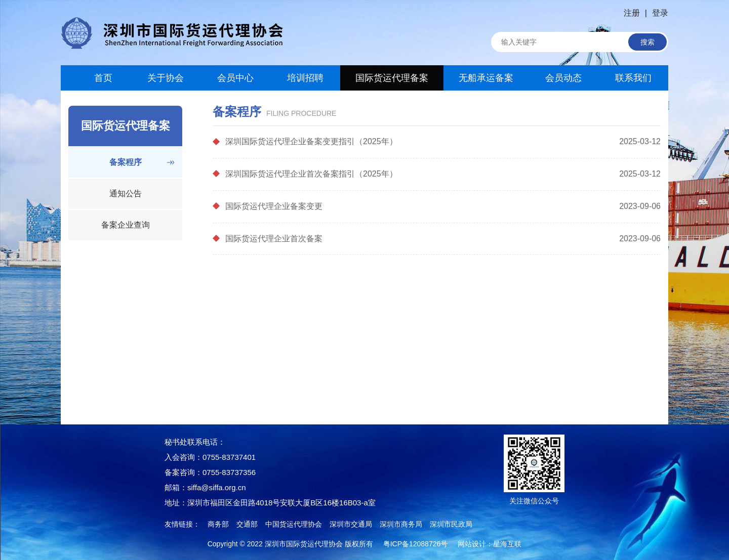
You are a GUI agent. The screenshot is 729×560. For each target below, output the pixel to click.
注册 (632, 13)
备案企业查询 (126, 225)
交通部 (247, 524)
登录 (660, 13)
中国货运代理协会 (294, 524)
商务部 (218, 524)
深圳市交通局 (351, 524)
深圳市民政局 (451, 524)
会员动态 (563, 78)
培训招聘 (305, 78)
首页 (96, 78)
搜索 (647, 42)
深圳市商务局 (401, 524)
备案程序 (126, 162)
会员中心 (235, 78)
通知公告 (126, 193)
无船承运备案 (486, 78)
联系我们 (633, 78)
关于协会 (166, 78)
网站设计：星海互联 (490, 544)
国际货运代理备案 (392, 78)
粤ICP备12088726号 (416, 544)
